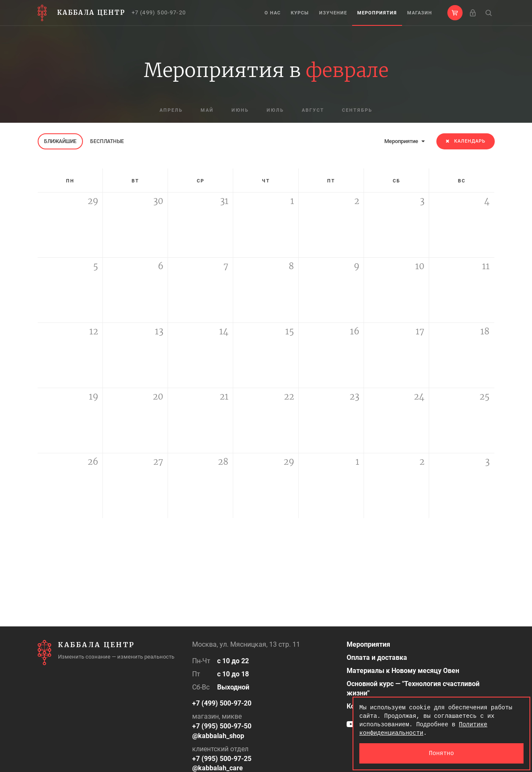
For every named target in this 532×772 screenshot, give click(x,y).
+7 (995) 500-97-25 (222, 759)
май (207, 110)
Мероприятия (377, 13)
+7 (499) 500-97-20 (159, 12)
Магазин (420, 13)
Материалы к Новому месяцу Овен (403, 671)
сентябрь (357, 110)
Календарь (466, 141)
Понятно (442, 753)
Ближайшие (60, 141)
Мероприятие (404, 141)
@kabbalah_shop (218, 736)
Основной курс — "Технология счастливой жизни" (413, 689)
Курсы (300, 13)
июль (275, 110)
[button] (455, 13)
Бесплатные (107, 141)
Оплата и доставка (377, 658)
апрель (171, 110)
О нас (273, 13)
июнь (240, 110)
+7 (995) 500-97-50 (222, 726)
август (313, 110)
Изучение (333, 13)
